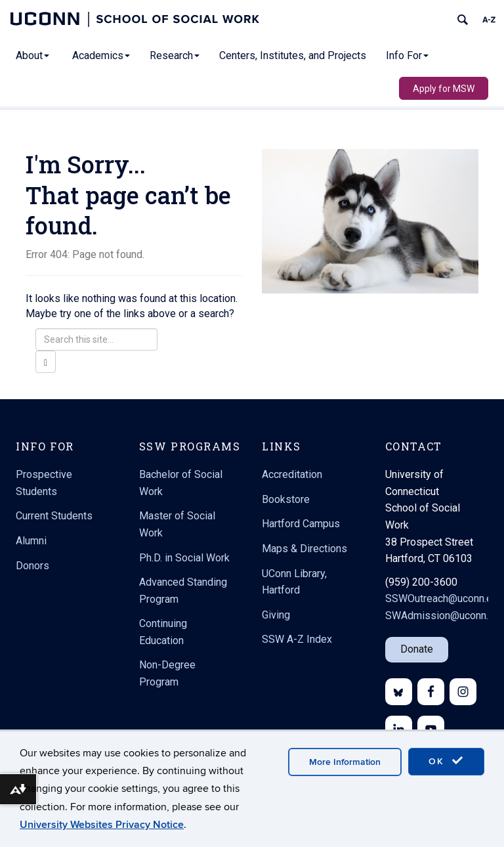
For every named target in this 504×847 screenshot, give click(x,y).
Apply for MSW (444, 89)
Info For (407, 55)
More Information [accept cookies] (345, 762)
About (32, 55)
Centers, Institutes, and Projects (293, 55)
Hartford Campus (301, 524)
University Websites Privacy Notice (102, 825)
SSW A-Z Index (297, 639)
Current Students (54, 516)
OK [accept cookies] (446, 761)
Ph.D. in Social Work (184, 558)
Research (175, 55)
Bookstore (286, 499)
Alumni (31, 541)
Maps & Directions (304, 549)
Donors (32, 566)
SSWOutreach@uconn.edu (444, 598)
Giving (276, 615)
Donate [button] (417, 649)
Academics (101, 55)
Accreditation (292, 474)
